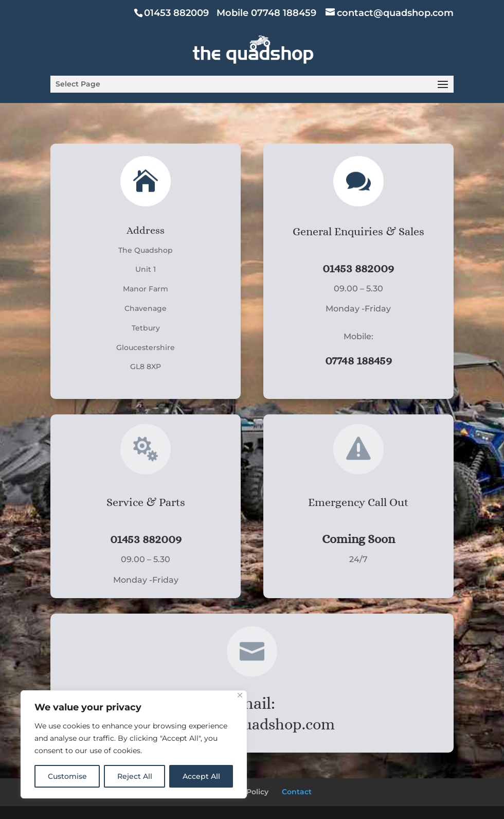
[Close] (240, 695)
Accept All (201, 776)
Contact (297, 792)
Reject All (135, 776)
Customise (67, 776)
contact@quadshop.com (252, 724)
